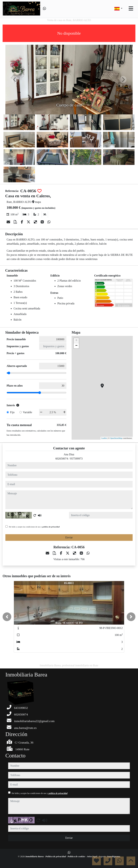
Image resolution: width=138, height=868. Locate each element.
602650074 (62, 459)
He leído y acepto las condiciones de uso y (34, 527)
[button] (7, 617)
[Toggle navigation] (131, 9)
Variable (28, 412)
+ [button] (76, 341)
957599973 (76, 459)
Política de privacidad (56, 856)
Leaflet (104, 438)
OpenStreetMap (116, 438)
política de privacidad (51, 527)
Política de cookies (77, 856)
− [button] (76, 346)
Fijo (12, 412)
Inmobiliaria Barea (35, 856)
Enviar (69, 537)
